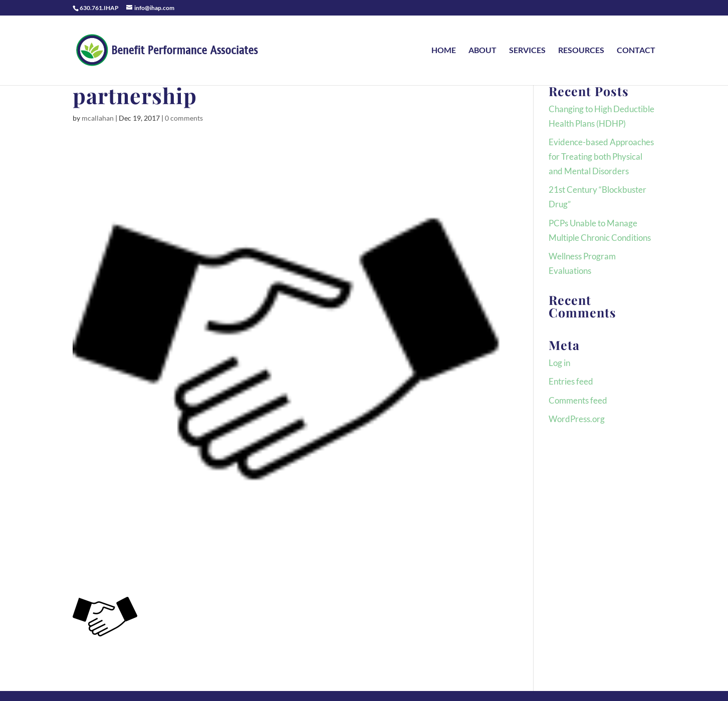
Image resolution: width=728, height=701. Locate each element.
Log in (559, 363)
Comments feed (578, 400)
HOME (444, 51)
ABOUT (482, 51)
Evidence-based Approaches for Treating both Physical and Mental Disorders (601, 156)
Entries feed (571, 381)
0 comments (184, 118)
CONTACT (636, 51)
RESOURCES (581, 51)
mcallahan (98, 118)
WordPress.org (577, 419)
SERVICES (527, 51)
